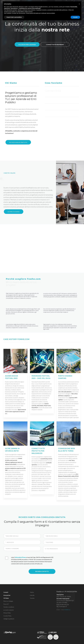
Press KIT (6, 597)
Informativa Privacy (21, 551)
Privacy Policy (7, 606)
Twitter (32, 586)
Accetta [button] (75, 17)
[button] (79, 4)
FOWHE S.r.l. (67, 603)
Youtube (32, 592)
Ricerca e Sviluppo (8, 595)
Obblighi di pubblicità (9, 612)
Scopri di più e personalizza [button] (14, 17)
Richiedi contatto (42, 565)
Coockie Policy (7, 609)
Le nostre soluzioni (9, 603)
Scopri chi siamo (14, 212)
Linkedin (32, 589)
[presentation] (69, 553)
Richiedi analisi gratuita (18, 142)
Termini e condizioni (9, 600)
